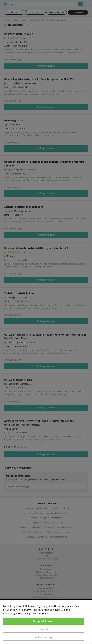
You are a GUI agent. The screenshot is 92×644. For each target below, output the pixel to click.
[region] (46, 622)
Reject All (44, 629)
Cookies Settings (44, 637)
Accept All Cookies (44, 621)
